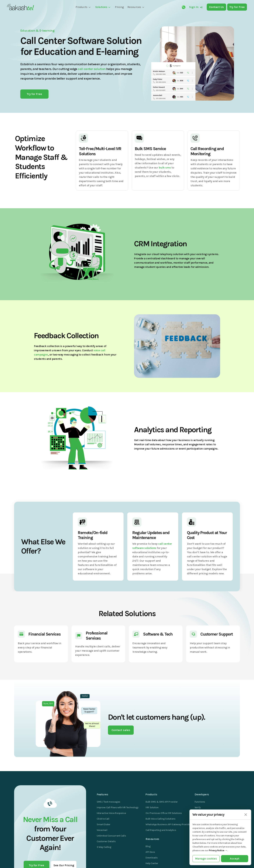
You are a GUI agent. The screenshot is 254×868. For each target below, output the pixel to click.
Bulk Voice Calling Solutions (160, 819)
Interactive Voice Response (111, 813)
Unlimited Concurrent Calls (111, 836)
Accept (235, 859)
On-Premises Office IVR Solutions (164, 813)
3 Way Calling (104, 847)
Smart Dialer (104, 824)
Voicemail (102, 830)
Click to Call (103, 819)
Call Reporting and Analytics (161, 830)
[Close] (246, 815)
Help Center (152, 863)
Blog (148, 846)
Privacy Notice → (218, 850)
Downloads (152, 858)
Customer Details (106, 841)
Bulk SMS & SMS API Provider (162, 802)
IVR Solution (152, 807)
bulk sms (165, 168)
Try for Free (34, 94)
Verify (198, 807)
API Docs (150, 852)
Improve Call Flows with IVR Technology (118, 807)
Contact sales (121, 730)
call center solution (92, 69)
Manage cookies (206, 859)
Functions (200, 802)
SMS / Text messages (108, 802)
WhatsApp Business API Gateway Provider (168, 824)
